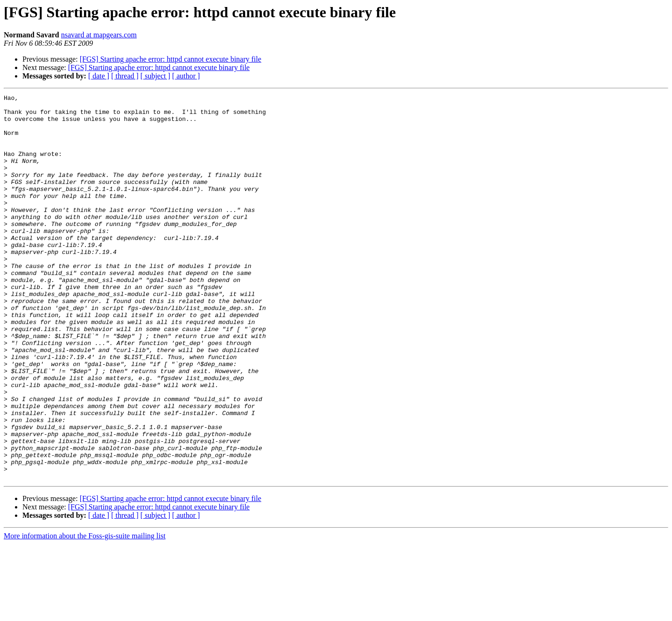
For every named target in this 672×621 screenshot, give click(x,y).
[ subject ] (155, 76)
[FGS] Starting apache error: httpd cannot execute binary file (171, 59)
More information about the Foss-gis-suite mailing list (85, 613)
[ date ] (99, 76)
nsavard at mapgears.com (99, 35)
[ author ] (186, 76)
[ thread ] (125, 76)
